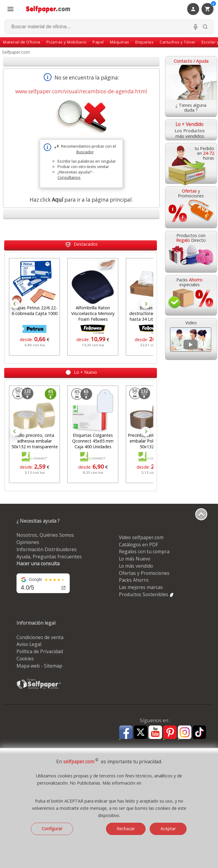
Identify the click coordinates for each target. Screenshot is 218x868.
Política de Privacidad (40, 651)
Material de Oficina (22, 42)
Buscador (85, 152)
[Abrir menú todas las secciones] (10, 9)
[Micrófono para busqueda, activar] (196, 27)
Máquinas (120, 42)
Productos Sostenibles (147, 594)
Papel (98, 42)
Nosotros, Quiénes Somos (45, 535)
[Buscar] (205, 27)
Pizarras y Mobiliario (67, 42)
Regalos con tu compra (144, 551)
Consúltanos (69, 177)
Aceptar (168, 829)
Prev (15, 304)
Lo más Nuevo (135, 559)
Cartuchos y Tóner (178, 42)
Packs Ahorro (134, 580)
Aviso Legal (29, 644)
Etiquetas (145, 42)
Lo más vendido (136, 566)
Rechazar (126, 829)
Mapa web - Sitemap (39, 666)
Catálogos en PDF (138, 545)
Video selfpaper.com (141, 537)
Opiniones (28, 542)
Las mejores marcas (141, 587)
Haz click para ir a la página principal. (81, 200)
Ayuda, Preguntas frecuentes (49, 557)
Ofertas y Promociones (144, 573)
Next (146, 304)
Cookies (25, 659)
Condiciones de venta (40, 637)
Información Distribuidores (47, 549)
